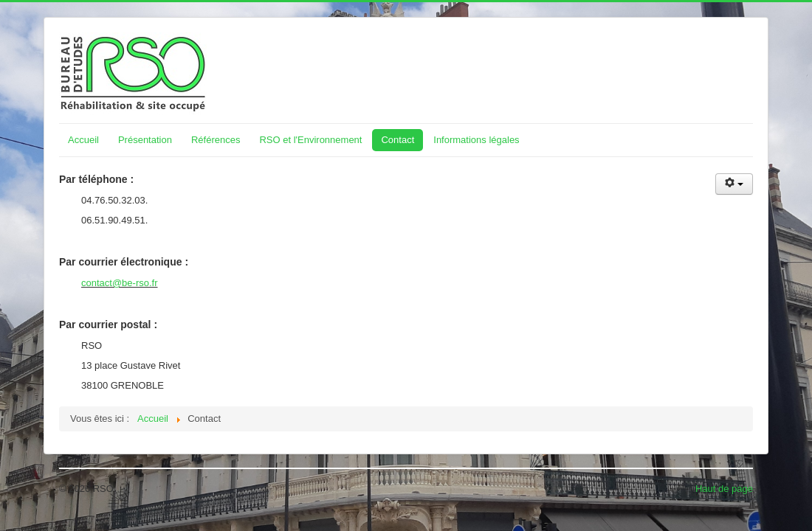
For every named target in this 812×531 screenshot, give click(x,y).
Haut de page (724, 489)
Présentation (145, 140)
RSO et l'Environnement (310, 140)
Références (216, 140)
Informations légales (476, 140)
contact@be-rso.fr (120, 283)
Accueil (83, 140)
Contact (398, 140)
